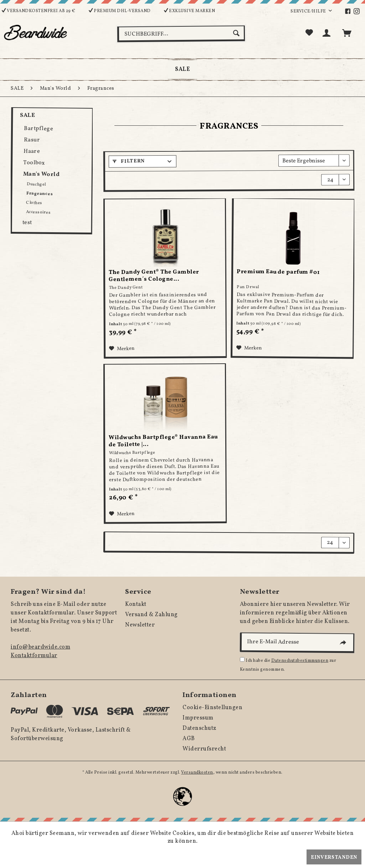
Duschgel (36, 184)
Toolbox (34, 163)
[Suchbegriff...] (181, 34)
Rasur (32, 140)
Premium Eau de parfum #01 (278, 272)
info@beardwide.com (40, 647)
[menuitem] (351, 12)
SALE (27, 115)
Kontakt (136, 604)
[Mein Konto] (328, 33)
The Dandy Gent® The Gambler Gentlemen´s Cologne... (154, 276)
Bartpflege (38, 129)
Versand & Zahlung (151, 615)
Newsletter (140, 625)
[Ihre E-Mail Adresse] (297, 643)
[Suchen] (237, 33)
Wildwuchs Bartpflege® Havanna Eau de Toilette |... (163, 441)
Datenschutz (199, 728)
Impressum (198, 718)
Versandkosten (197, 773)
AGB (189, 739)
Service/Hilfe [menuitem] (309, 11)
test (27, 223)
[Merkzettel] (309, 33)
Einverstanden (334, 857)
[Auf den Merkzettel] (122, 349)
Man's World (42, 175)
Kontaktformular (34, 656)
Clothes (34, 203)
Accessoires (38, 212)
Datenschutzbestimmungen (300, 661)
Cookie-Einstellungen (212, 708)
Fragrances (40, 194)
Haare (32, 152)
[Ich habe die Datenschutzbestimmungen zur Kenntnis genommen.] (242, 659)
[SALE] (182, 69)
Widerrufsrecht (204, 749)
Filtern (129, 162)
